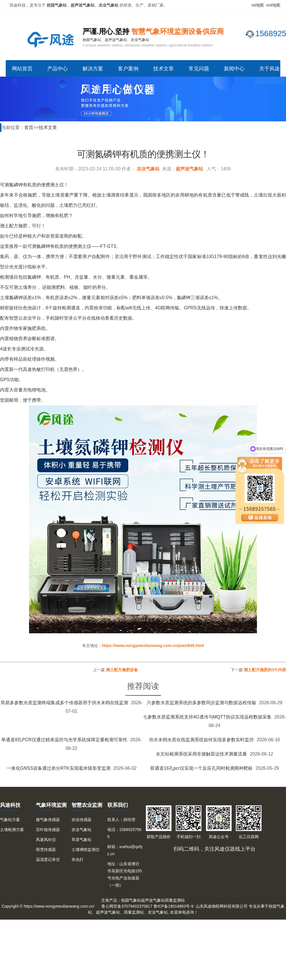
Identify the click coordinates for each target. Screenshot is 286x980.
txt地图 (258, 5)
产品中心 (58, 69)
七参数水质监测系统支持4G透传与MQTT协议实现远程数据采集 (207, 717)
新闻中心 (234, 69)
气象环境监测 (51, 805)
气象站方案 (10, 820)
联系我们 (118, 805)
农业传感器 (81, 820)
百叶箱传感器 (48, 830)
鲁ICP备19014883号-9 (173, 906)
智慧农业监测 (87, 805)
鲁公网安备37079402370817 (127, 906)
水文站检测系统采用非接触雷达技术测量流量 (201, 754)
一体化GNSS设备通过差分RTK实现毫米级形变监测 (59, 768)
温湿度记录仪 (48, 859)
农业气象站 (148, 169)
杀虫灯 (77, 859)
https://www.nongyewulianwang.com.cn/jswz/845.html (153, 646)
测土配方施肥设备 (122, 670)
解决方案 (93, 69)
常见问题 (199, 69)
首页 (29, 127)
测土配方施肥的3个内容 (265, 670)
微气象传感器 (48, 820)
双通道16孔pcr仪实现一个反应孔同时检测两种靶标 (201, 768)
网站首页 (22, 69)
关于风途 (269, 69)
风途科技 (10, 805)
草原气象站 (81, 840)
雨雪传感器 (46, 850)
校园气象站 (131, 900)
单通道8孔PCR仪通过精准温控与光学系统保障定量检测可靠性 (64, 740)
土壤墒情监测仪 (85, 850)
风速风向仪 (46, 840)
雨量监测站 (175, 900)
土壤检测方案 (12, 830)
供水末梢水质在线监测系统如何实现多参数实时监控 (201, 740)
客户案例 (128, 69)
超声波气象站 (189, 169)
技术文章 (164, 69)
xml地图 (273, 5)
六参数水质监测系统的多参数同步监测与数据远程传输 (201, 703)
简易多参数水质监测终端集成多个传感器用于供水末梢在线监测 (64, 703)
